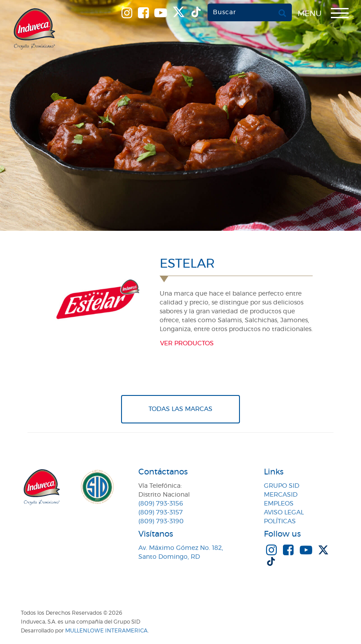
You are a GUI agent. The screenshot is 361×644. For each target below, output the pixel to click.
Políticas (280, 522)
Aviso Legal (284, 513)
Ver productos (187, 344)
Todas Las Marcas (180, 409)
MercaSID (281, 495)
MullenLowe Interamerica (106, 631)
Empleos (279, 504)
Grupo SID (282, 486)
